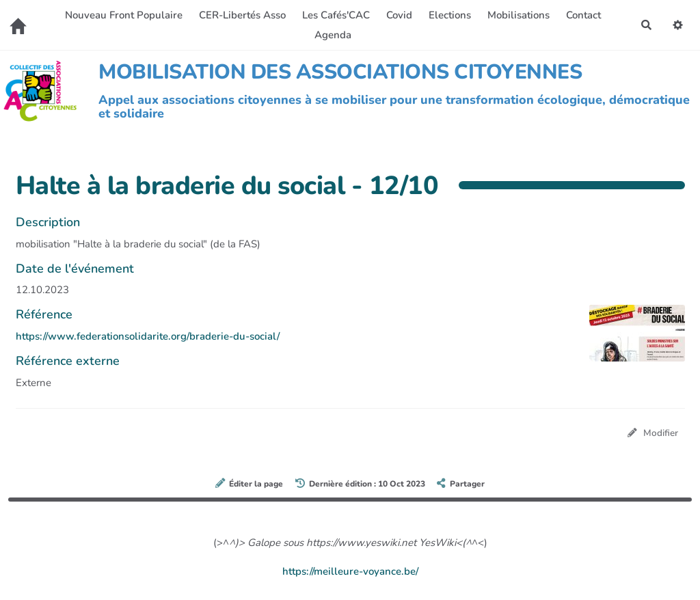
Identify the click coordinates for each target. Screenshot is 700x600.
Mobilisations (519, 15)
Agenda (333, 35)
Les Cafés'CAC (336, 15)
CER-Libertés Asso (242, 15)
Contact (583, 15)
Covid (399, 15)
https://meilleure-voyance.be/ (350, 571)
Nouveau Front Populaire (124, 15)
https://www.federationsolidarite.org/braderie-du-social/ (148, 336)
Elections (450, 15)
